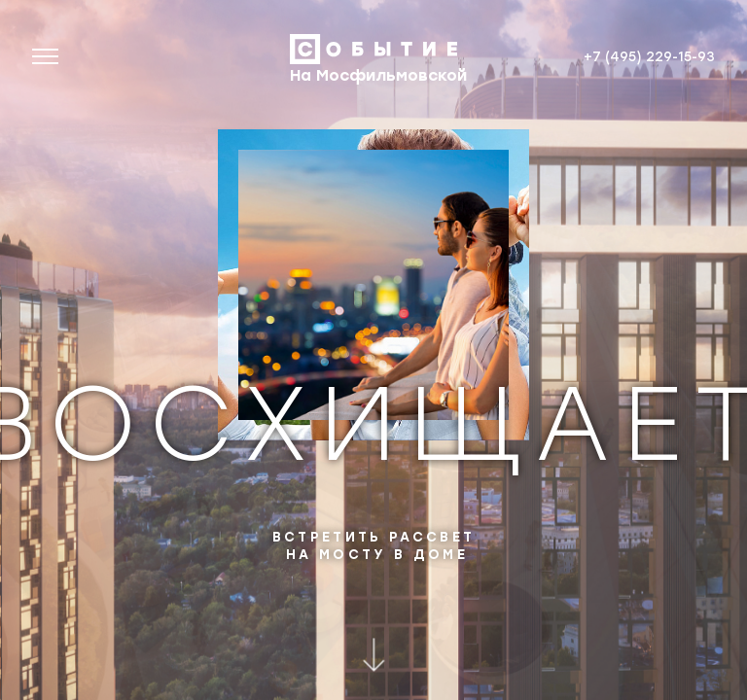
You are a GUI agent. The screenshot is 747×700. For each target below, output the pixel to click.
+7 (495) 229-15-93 (649, 56)
